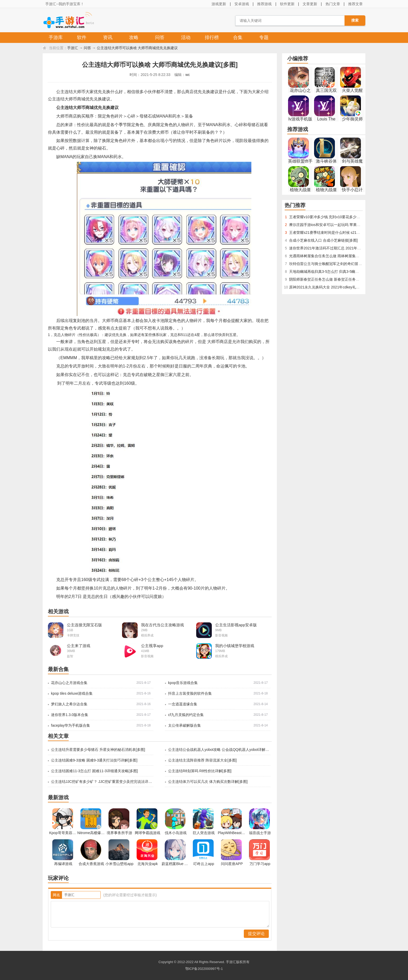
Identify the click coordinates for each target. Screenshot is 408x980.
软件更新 (287, 4)
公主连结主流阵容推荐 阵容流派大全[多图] (202, 760)
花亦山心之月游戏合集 (69, 683)
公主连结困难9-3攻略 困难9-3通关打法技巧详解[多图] (94, 760)
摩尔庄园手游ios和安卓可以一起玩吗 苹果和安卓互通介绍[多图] (340, 225)
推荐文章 (355, 4)
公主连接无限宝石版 (84, 625)
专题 (264, 37)
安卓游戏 (242, 4)
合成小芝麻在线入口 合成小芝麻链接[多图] (323, 240)
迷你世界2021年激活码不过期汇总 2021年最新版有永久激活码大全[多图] (348, 248)
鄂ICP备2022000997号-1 (204, 969)
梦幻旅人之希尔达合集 (69, 704)
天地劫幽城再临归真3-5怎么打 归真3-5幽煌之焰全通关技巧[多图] (341, 272)
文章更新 (310, 4)
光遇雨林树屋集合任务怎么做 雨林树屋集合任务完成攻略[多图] (340, 256)
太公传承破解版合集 (184, 725)
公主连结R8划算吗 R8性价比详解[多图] (200, 771)
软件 (82, 37)
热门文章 (333, 4)
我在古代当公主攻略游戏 (162, 625)
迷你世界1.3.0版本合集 (70, 715)
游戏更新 (219, 4)
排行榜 (212, 37)
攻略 (134, 37)
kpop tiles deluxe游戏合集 (72, 693)
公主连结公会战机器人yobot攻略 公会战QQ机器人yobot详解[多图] (219, 750)
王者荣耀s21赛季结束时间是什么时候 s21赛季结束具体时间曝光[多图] (346, 233)
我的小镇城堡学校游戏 (235, 646)
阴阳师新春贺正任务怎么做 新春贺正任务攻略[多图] (331, 279)
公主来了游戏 (79, 646)
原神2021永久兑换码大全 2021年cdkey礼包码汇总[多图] (334, 287)
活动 (186, 37)
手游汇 (73, 48)
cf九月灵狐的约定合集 (186, 715)
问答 (160, 37)
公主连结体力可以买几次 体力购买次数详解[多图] (208, 782)
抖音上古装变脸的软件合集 (190, 693)
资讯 (108, 37)
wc (187, 75)
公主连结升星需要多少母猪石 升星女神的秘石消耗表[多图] (98, 750)
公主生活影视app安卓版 (236, 625)
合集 (238, 37)
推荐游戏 (264, 4)
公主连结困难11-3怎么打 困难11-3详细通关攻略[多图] (94, 771)
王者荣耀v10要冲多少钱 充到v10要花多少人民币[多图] (333, 217)
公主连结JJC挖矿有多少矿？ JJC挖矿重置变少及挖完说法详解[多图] (102, 782)
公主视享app (152, 646)
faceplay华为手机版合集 (71, 725)
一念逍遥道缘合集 (183, 704)
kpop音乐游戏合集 (183, 683)
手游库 (56, 37)
